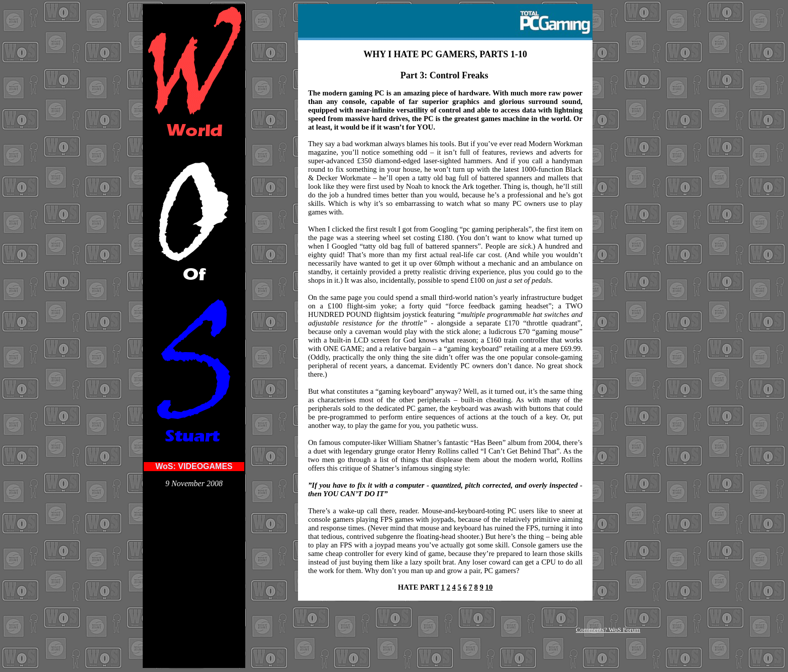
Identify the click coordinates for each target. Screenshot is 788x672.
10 (489, 587)
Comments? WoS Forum (608, 630)
